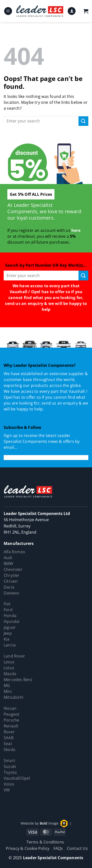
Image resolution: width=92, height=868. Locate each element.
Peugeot (12, 714)
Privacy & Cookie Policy (28, 848)
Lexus (9, 662)
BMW (9, 564)
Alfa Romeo (14, 552)
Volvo (9, 784)
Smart (9, 761)
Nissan (10, 708)
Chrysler (12, 575)
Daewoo (11, 593)
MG (7, 685)
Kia (7, 639)
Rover (9, 732)
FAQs (58, 848)
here (76, 230)
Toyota (10, 772)
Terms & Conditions (45, 842)
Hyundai (12, 621)
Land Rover (14, 656)
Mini (8, 691)
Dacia (9, 587)
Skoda (9, 750)
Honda (10, 616)
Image (49, 823)
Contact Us (77, 848)
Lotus (9, 668)
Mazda (10, 674)
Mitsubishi (13, 697)
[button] (8, 11)
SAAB (9, 738)
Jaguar (10, 627)
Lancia (10, 645)
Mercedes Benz (18, 680)
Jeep (8, 633)
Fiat (7, 604)
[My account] (72, 11)
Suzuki (10, 766)
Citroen (11, 581)
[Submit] (83, 121)
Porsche (11, 720)
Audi (8, 558)
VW (7, 790)
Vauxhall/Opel (17, 778)
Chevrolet (13, 569)
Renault (11, 726)
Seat (8, 744)
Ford (8, 610)
